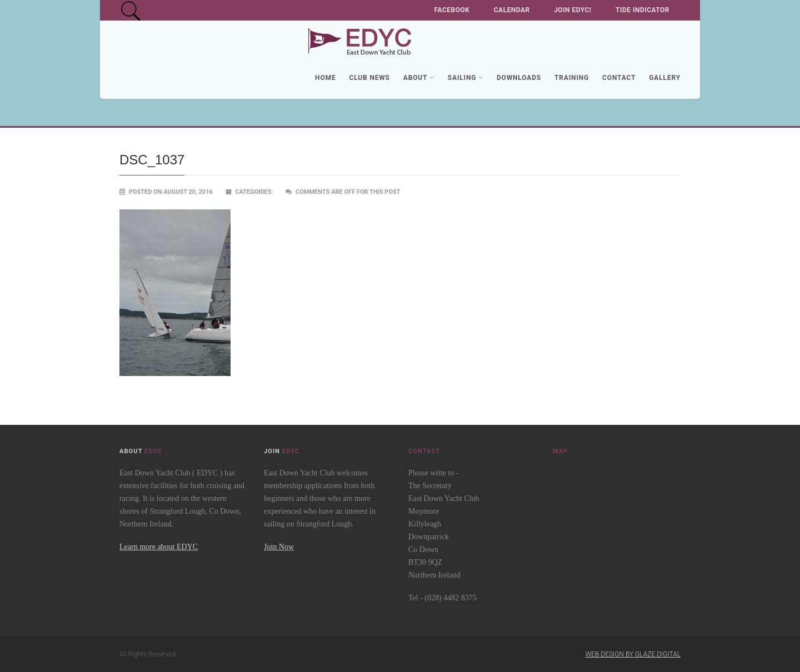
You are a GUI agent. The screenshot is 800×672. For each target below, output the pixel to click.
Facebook (452, 10)
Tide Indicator (642, 10)
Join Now (279, 547)
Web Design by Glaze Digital (633, 654)
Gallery (665, 78)
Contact (619, 78)
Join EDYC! (572, 10)
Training (572, 78)
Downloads (519, 78)
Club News (369, 78)
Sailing (466, 78)
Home (325, 78)
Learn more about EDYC (159, 547)
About (419, 78)
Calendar (512, 10)
